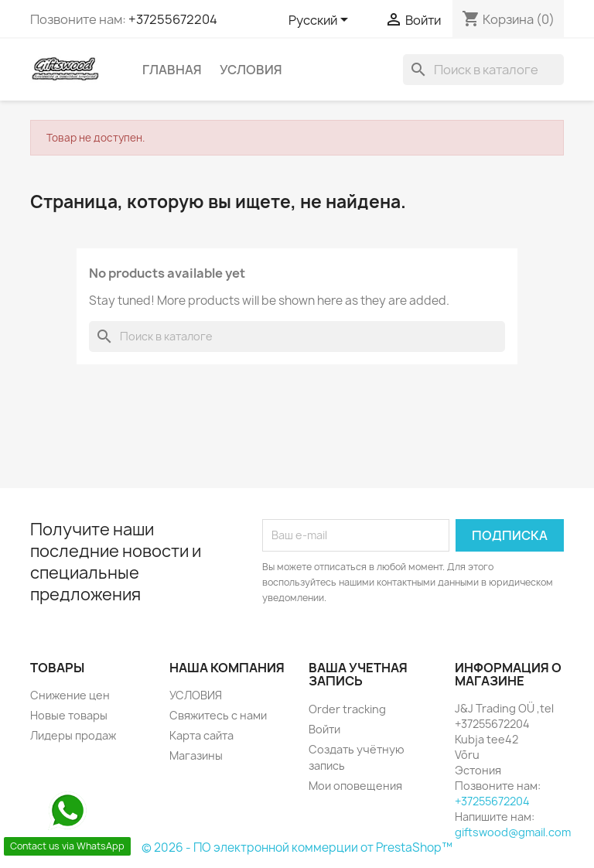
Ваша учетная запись (358, 675)
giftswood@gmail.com (513, 832)
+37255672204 (173, 19)
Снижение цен (70, 695)
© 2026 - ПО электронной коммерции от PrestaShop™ (297, 847)
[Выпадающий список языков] (321, 21)
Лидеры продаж (73, 735)
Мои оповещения (355, 786)
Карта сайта (201, 735)
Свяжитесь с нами (218, 715)
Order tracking (347, 709)
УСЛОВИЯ (251, 70)
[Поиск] (483, 70)
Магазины (196, 755)
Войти (324, 729)
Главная (172, 70)
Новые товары (69, 715)
